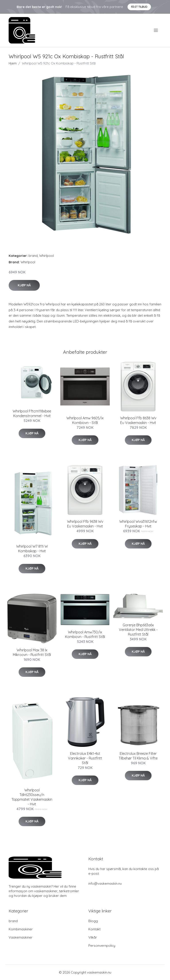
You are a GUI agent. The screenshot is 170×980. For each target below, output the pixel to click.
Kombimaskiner (21, 929)
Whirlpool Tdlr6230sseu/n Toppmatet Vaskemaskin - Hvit (32, 797)
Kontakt (94, 929)
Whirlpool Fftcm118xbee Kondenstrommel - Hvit (32, 413)
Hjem (13, 63)
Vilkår (93, 937)
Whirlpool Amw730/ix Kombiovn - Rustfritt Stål (85, 634)
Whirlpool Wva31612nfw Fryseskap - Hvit (138, 524)
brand (33, 256)
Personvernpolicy (102, 946)
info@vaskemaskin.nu (105, 883)
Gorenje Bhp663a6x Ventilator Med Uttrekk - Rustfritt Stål (138, 630)
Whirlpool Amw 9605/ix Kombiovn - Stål (85, 420)
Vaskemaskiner (21, 937)
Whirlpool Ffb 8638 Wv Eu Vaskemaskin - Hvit (138, 420)
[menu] (156, 30)
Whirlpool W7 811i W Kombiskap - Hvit (32, 549)
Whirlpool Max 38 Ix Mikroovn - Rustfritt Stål (32, 652)
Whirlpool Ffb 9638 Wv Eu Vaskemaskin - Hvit (85, 524)
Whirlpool (46, 256)
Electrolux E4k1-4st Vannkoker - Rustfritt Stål (85, 758)
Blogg (93, 921)
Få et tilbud (139, 7)
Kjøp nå (24, 285)
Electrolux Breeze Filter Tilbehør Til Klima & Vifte (138, 756)
